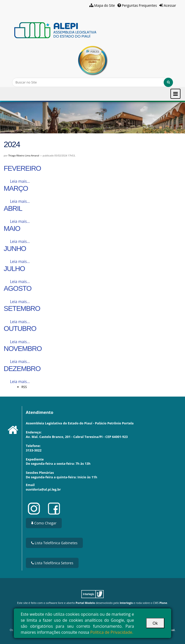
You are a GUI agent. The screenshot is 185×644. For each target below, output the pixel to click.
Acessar (170, 5)
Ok (155, 623)
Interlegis (126, 603)
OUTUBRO (20, 329)
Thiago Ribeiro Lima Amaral (24, 156)
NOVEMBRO (23, 349)
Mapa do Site (105, 5)
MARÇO (16, 188)
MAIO (12, 228)
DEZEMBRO (22, 369)
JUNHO (15, 249)
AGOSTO (18, 288)
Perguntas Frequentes (139, 5)
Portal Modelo (85, 603)
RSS (24, 387)
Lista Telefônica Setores (52, 563)
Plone (163, 603)
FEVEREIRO (22, 168)
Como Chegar (44, 523)
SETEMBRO (22, 308)
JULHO (14, 269)
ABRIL (13, 208)
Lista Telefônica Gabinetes (54, 543)
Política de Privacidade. (112, 632)
